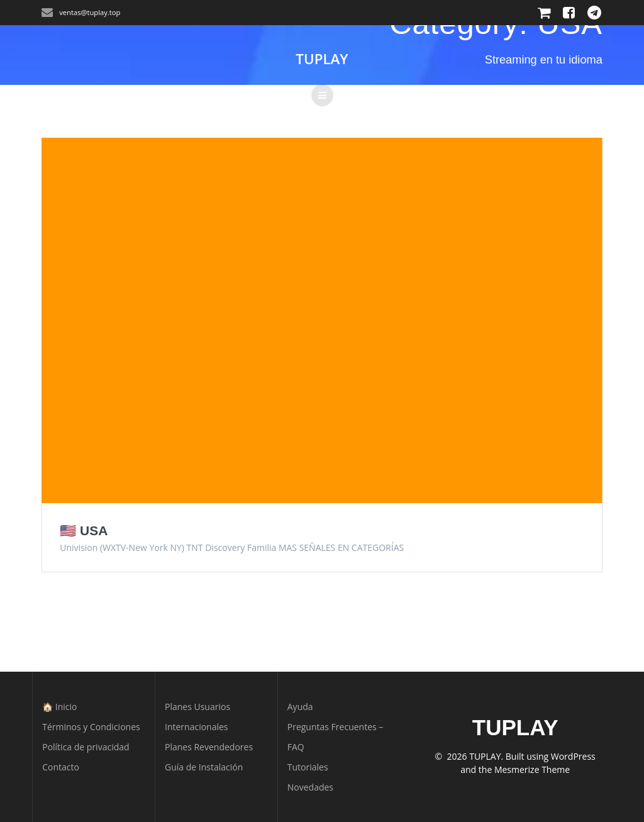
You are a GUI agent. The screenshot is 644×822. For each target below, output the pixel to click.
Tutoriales (308, 767)
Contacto (61, 767)
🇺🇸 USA (84, 530)
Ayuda (300, 707)
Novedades (310, 787)
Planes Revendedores (209, 747)
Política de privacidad (86, 747)
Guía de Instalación (204, 767)
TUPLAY (322, 59)
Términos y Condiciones (91, 727)
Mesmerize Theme (532, 769)
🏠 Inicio (59, 707)
